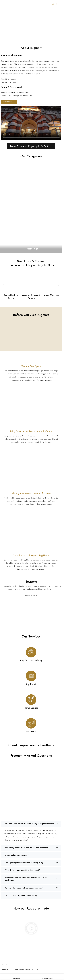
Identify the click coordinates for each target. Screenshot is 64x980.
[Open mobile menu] (3, 5)
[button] (4, 285)
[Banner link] (31, 207)
